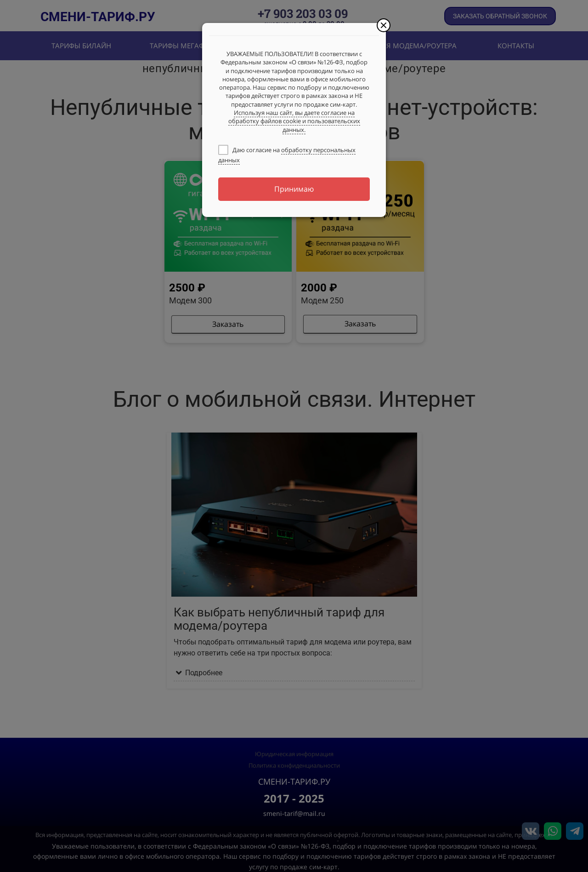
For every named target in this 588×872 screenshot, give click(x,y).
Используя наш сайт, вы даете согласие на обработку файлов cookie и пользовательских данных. (294, 121)
